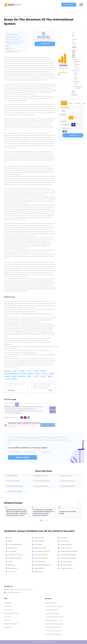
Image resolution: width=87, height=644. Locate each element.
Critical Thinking (40, 541)
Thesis (10, 562)
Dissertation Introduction (69, 558)
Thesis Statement (40, 562)
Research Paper (39, 538)
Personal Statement (67, 568)
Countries (9, 39)
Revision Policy (8, 610)
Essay (16, 34)
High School (64, 103)
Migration (14, 379)
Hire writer (69, 5)
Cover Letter (12, 551)
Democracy (9, 41)
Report (11, 541)
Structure (17, 43)
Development (14, 37)
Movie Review (13, 568)
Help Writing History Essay (68, 481)
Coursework (12, 572)
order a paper (23, 457)
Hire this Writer (74, 93)
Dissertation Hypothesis (68, 555)
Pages (71, 118)
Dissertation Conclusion (42, 551)
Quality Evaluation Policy (11, 613)
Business (38, 374)
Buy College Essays (12, 476)
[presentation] (77, 503)
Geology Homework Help (41, 486)
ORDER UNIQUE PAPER (48, 425)
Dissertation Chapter (15, 558)
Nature (52, 374)
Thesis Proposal (39, 568)
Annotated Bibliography (42, 565)
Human (17, 39)
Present (50, 376)
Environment (22, 376)
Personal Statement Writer (68, 486)
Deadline (64, 121)
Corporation (7, 376)
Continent (45, 374)
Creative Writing (66, 548)
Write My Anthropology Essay (15, 486)
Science (43, 376)
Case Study (64, 538)
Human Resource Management (12, 374)
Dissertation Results (41, 558)
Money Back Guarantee (11, 624)
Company (14, 376)
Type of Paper (65, 108)
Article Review (65, 541)
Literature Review (66, 544)
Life (13, 39)
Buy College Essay (51, 603)
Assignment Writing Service (41, 476)
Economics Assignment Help (42, 481)
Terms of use (8, 617)
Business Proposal (66, 562)
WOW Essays (8, 627)
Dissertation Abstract (41, 555)
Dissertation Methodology (69, 551)
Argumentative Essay (15, 544)
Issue (36, 376)
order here (45, 44)
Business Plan (13, 548)
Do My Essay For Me (66, 476)
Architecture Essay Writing (14, 491)
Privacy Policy (8, 606)
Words (76, 118)
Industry (7, 379)
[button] (41, 520)
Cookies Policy (8, 603)
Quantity (64, 114)
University (78, 103)
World (20, 37)
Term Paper (38, 544)
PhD (84, 103)
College (71, 103)
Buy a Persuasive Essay (13, 481)
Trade (29, 376)
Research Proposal (40, 548)
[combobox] (71, 111)
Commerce (31, 374)
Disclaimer (7, 620)
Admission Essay (66, 565)
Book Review (39, 572)
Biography (12, 565)
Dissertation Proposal (15, 555)
